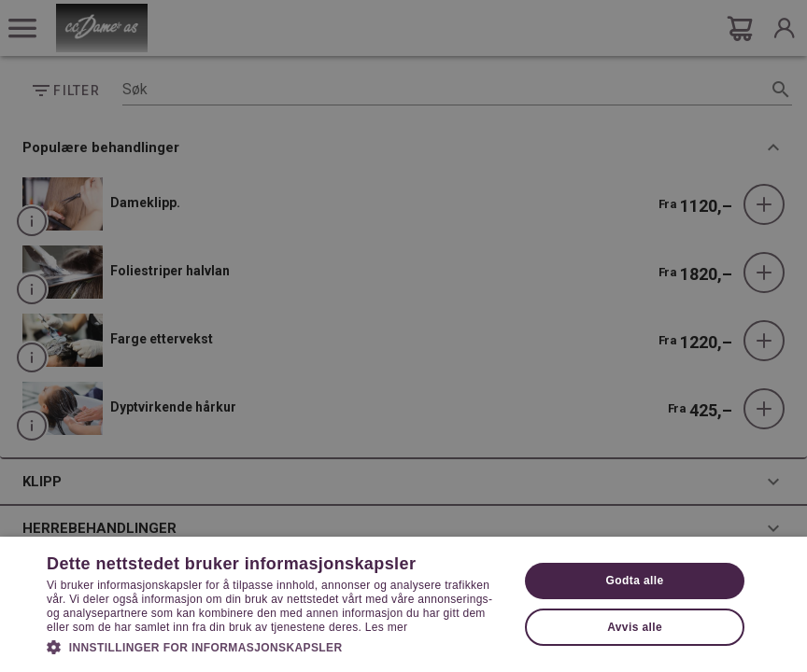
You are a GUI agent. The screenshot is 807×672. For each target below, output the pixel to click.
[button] (276, 646)
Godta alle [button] (635, 581)
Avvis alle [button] (635, 627)
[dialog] (403, 336)
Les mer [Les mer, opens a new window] (386, 627)
